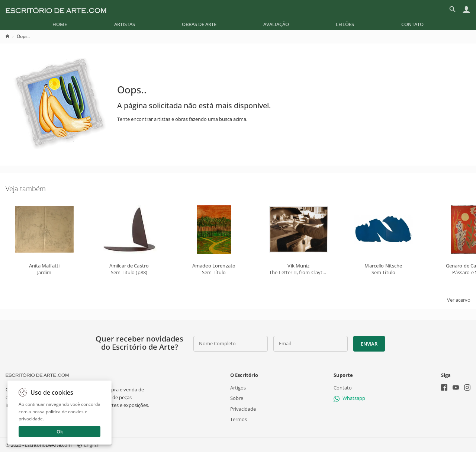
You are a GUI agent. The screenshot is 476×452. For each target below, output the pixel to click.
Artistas (125, 24)
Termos (239, 419)
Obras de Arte (199, 24)
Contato (412, 24)
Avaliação (276, 24)
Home (60, 24)
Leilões (345, 24)
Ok (60, 432)
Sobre (237, 398)
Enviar (369, 344)
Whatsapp (349, 398)
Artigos (238, 388)
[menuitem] (60, 24)
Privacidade (243, 408)
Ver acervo (459, 300)
